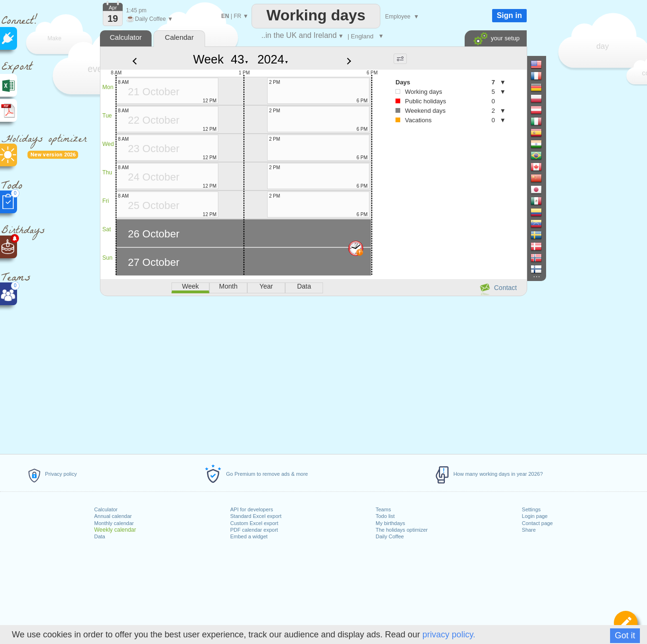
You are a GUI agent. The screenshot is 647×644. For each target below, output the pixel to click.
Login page (535, 516)
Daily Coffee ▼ (149, 19)
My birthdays (390, 523)
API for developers (252, 509)
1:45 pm (136, 10)
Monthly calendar (114, 523)
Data (100, 536)
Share (529, 530)
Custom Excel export (254, 523)
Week (208, 59)
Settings (531, 509)
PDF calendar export (254, 530)
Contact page (537, 523)
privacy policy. (449, 635)
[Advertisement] (313, 373)
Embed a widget (249, 536)
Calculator (106, 509)
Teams (383, 509)
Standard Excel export (256, 516)
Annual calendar (113, 516)
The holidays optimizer (402, 530)
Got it (625, 635)
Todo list (385, 516)
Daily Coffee (390, 536)
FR (237, 16)
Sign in (509, 15)
